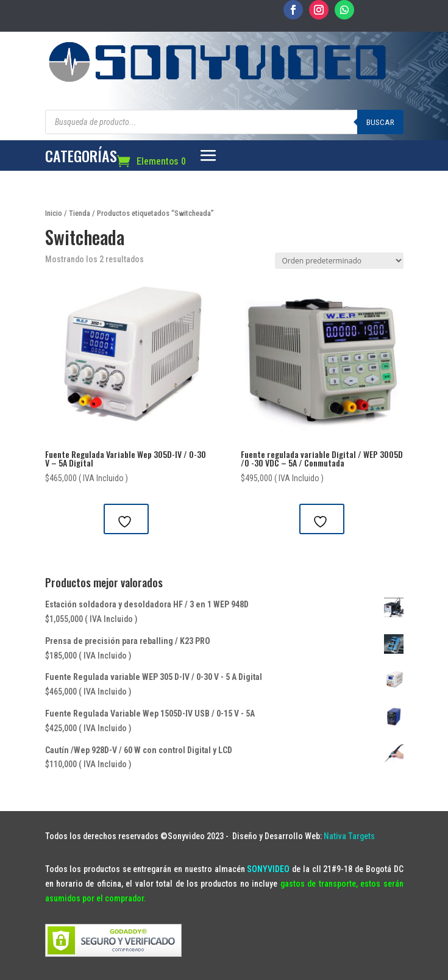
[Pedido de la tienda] (339, 261)
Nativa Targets (349, 836)
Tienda (80, 213)
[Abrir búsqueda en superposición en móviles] (224, 122)
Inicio (54, 213)
